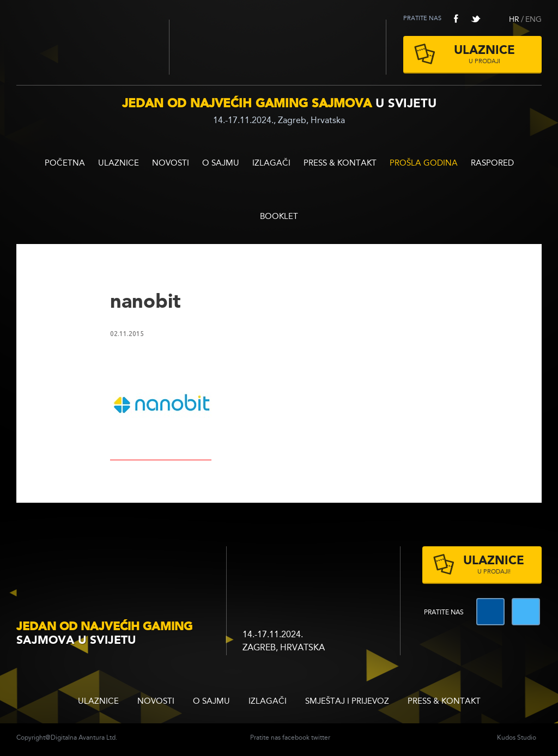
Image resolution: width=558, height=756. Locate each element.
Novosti (171, 164)
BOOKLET (279, 217)
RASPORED (492, 164)
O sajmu (221, 164)
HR (514, 20)
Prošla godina (424, 164)
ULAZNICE (119, 164)
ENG (533, 20)
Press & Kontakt (340, 164)
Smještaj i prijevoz (347, 702)
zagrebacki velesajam (292, 568)
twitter (476, 19)
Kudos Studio (517, 738)
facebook (456, 19)
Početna (65, 164)
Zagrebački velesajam (278, 47)
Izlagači (271, 164)
